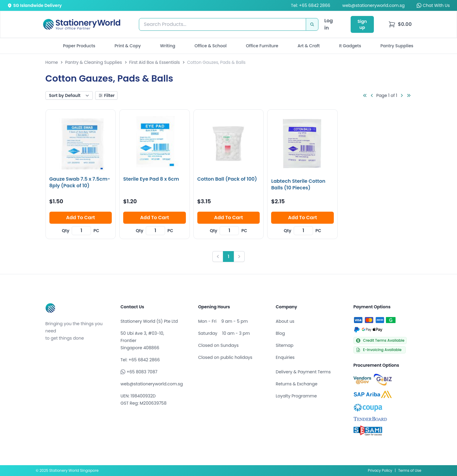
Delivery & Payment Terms (303, 372)
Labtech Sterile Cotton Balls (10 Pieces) (298, 184)
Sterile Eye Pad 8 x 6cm (151, 179)
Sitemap (285, 345)
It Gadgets (350, 46)
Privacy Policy (380, 470)
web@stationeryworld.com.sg (373, 5)
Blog (280, 333)
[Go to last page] (409, 95)
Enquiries (285, 357)
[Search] (312, 24)
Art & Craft (309, 46)
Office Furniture (262, 46)
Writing (168, 46)
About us (285, 321)
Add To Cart (80, 218)
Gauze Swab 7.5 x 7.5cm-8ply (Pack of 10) (80, 182)
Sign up (362, 24)
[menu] (400, 24)
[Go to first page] (365, 95)
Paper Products (79, 46)
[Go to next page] (402, 95)
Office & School (211, 46)
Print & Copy (128, 46)
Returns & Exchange (296, 384)
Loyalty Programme (296, 396)
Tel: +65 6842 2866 (311, 5)
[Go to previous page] (372, 95)
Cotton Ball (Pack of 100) (227, 179)
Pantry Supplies (397, 46)
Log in (329, 24)
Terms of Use (410, 470)
